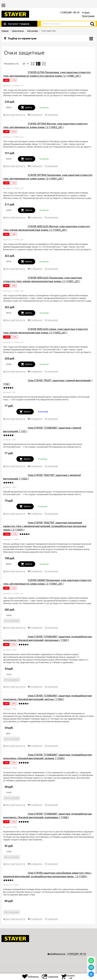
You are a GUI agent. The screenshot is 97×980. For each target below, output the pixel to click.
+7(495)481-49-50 (76, 954)
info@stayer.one (58, 954)
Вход (87, 12)
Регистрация (88, 16)
